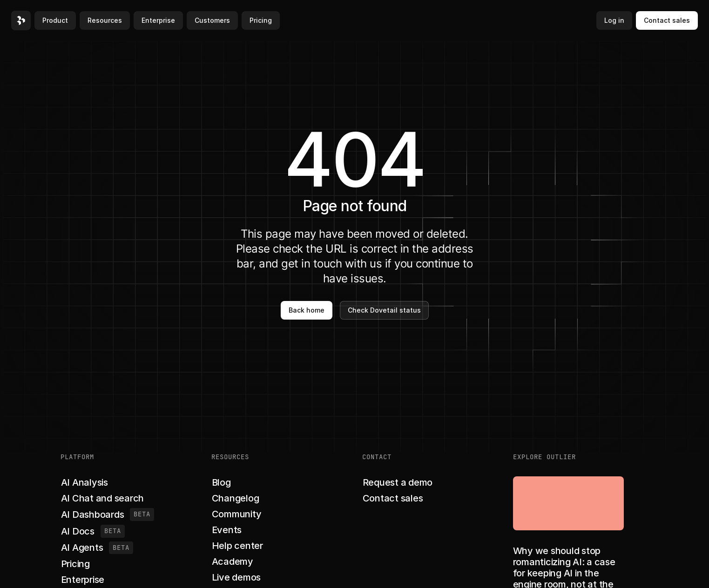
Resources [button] (105, 20)
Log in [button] (614, 20)
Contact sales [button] (667, 20)
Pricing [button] (261, 20)
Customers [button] (212, 20)
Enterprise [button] (158, 20)
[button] (21, 20)
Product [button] (55, 20)
